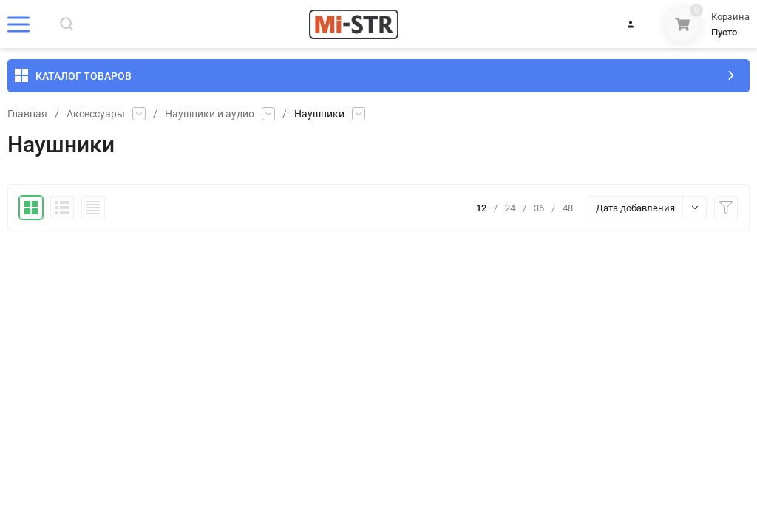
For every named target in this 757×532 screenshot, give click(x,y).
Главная (27, 114)
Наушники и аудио (210, 114)
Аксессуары (96, 114)
